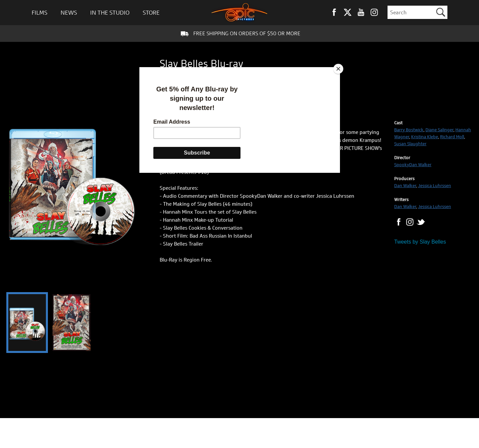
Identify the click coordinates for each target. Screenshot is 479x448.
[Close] (338, 69)
